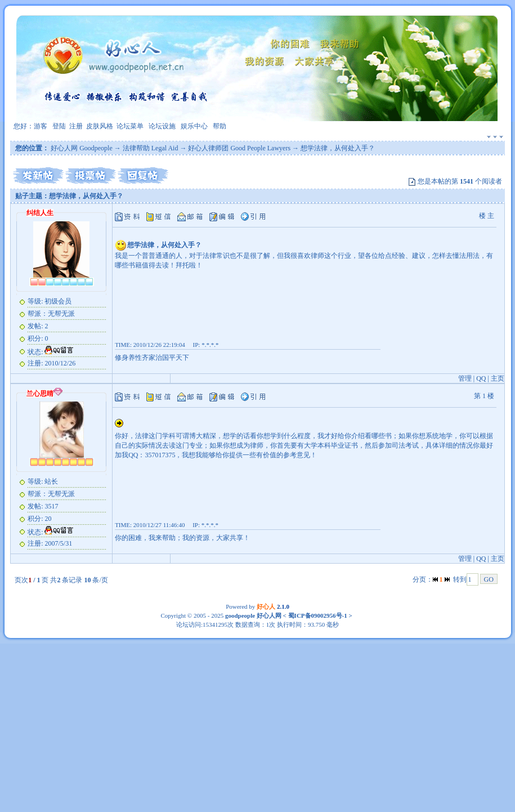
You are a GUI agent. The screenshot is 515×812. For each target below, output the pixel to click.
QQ (481, 378)
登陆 (59, 126)
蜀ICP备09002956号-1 (317, 615)
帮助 (220, 126)
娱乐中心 (194, 126)
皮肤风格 (100, 126)
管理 (465, 378)
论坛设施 (162, 126)
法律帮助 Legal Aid (151, 148)
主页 (498, 378)
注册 (76, 126)
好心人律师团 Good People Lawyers (239, 148)
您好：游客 (30, 126)
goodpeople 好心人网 (253, 615)
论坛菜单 (130, 126)
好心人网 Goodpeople (82, 148)
